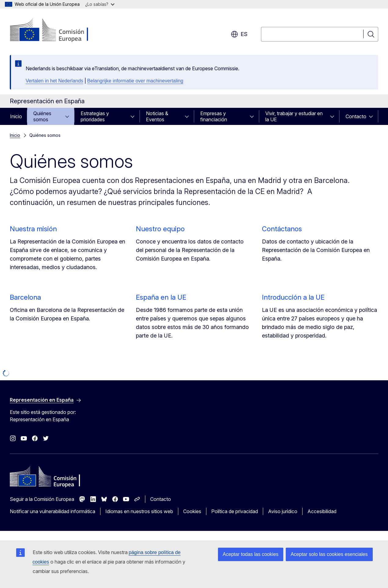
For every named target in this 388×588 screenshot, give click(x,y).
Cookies (192, 511)
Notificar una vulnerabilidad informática (53, 511)
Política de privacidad (235, 511)
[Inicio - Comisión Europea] (59, 31)
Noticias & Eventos (157, 116)
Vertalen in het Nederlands (54, 81)
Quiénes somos (42, 116)
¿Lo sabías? (100, 4)
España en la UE (161, 297)
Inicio (16, 116)
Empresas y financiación (214, 116)
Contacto (356, 116)
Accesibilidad (322, 511)
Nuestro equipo (160, 229)
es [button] (239, 34)
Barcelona (25, 297)
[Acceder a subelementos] (69, 116)
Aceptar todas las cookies (251, 554)
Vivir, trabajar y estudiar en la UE (294, 116)
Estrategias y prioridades (95, 116)
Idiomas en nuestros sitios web (139, 511)
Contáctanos (282, 229)
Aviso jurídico (283, 511)
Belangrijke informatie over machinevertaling (135, 81)
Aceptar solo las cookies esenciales (329, 554)
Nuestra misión (33, 229)
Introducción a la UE (293, 297)
